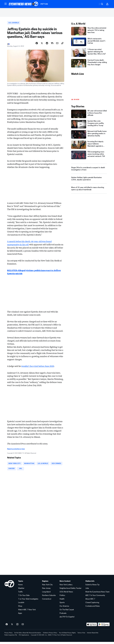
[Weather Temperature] (95, 4)
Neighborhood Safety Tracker (70, 590)
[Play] (89, 88)
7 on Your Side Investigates (28, 601)
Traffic (20, 594)
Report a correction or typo (16, 450)
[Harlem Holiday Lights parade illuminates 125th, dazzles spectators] (89, 181)
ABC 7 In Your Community (95, 597)
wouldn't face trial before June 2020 (38, 368)
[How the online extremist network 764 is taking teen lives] (89, 33)
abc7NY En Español (67, 619)
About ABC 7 (90, 601)
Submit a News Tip (92, 587)
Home (20, 587)
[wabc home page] (9, 586)
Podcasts (63, 615)
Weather (21, 590)
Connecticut (47, 601)
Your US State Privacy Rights (67, 635)
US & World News (66, 594)
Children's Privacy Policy (50, 635)
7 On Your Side (24, 597)
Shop (20, 608)
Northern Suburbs (49, 597)
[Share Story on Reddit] (47, 45)
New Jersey (46, 590)
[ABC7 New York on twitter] (12, 626)
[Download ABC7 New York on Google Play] (104, 626)
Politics (62, 597)
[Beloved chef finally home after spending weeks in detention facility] (89, 136)
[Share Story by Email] (57, 45)
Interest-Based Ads (93, 635)
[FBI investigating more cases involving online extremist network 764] (89, 156)
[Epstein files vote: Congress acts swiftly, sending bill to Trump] (89, 125)
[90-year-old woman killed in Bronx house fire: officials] (89, 115)
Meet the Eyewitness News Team (97, 594)
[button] (6, 4)
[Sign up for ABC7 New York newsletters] (23, 626)
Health (62, 601)
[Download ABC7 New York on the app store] (92, 626)
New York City (47, 587)
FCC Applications (24, 637)
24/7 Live (44, 4)
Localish (21, 605)
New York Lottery (66, 587)
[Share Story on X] (42, 45)
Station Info (90, 583)
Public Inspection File (11, 637)
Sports (62, 605)
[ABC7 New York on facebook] (7, 626)
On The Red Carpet (67, 612)
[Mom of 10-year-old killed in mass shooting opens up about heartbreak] (89, 191)
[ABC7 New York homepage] (23, 4)
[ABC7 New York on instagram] (17, 626)
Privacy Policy (9, 635)
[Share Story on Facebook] (37, 45)
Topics (21, 583)
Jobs (87, 590)
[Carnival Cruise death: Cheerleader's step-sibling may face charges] (89, 65)
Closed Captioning (92, 605)
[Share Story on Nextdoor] (52, 45)
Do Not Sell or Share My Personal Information (28, 635)
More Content (65, 583)
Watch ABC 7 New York (27, 612)
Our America (64, 608)
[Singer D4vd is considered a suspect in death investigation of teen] (89, 170)
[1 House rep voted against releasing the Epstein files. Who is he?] (89, 54)
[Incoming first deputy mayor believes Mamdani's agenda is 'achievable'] (89, 146)
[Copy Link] (62, 45)
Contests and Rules (92, 608)
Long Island (46, 594)
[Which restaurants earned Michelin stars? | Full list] (89, 43)
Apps (20, 615)
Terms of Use (81, 635)
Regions (45, 583)
